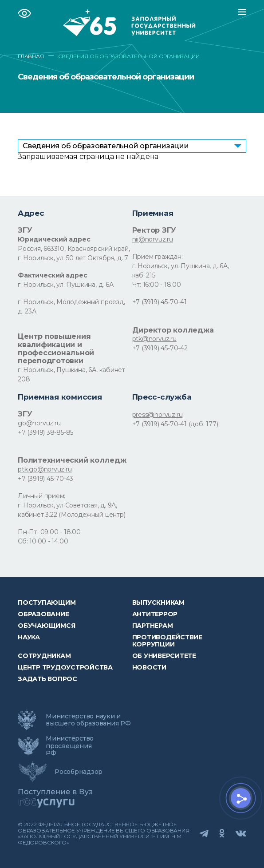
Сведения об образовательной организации (106, 146)
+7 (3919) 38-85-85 (45, 432)
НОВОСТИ (149, 667)
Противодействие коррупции (167, 641)
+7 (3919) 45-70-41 (160, 302)
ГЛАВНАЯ (31, 56)
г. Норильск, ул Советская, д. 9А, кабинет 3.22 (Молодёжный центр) (72, 510)
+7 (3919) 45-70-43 (45, 479)
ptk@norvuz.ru (154, 339)
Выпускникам (158, 602)
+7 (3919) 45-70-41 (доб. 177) (175, 424)
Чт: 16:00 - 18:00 (157, 285)
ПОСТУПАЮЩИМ (47, 602)
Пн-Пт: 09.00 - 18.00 (49, 532)
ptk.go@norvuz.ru (45, 469)
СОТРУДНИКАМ (44, 656)
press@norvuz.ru (158, 415)
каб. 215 (144, 275)
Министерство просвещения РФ (70, 745)
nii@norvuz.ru (153, 239)
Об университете (164, 656)
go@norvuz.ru (39, 423)
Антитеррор (155, 614)
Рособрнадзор (79, 772)
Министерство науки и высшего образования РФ (88, 720)
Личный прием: (41, 496)
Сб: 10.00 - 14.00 (43, 541)
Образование (43, 614)
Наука (29, 637)
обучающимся (46, 626)
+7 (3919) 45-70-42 (160, 348)
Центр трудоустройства (65, 667)
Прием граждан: (158, 257)
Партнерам (153, 626)
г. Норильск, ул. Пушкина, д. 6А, (181, 266)
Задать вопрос (47, 679)
